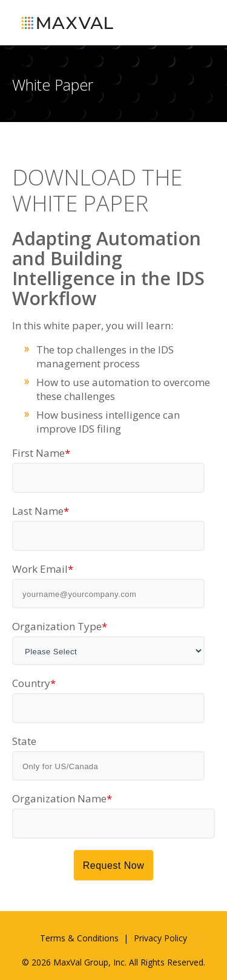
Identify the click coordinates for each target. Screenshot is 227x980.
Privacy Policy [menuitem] (160, 938)
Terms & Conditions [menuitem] (79, 938)
